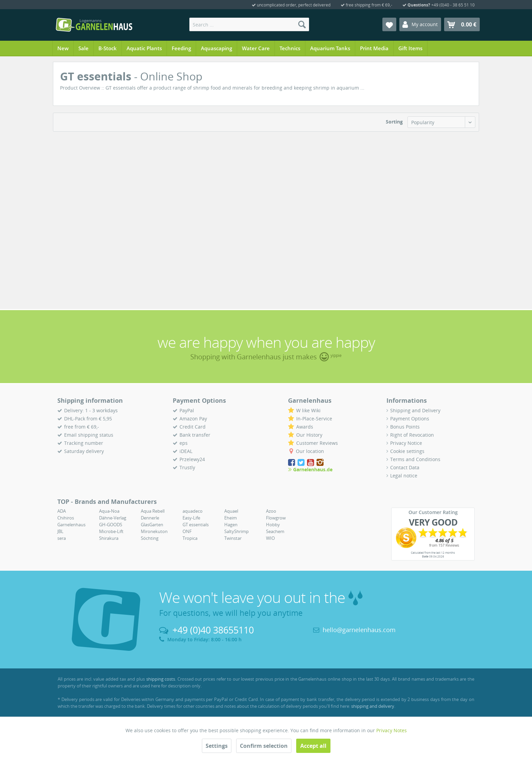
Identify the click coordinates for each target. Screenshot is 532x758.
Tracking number (84, 443)
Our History (309, 435)
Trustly (187, 467)
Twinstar (233, 538)
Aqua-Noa (109, 511)
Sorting (394, 122)
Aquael (231, 511)
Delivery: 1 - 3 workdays (91, 410)
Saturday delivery (84, 451)
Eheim (231, 518)
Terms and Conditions (415, 459)
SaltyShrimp (236, 531)
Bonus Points (405, 427)
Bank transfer (195, 435)
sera (62, 538)
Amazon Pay (193, 419)
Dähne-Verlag (113, 518)
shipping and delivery (373, 706)
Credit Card (193, 427)
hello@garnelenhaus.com (359, 630)
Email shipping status (89, 435)
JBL (60, 531)
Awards (305, 427)
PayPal (187, 410)
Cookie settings (407, 451)
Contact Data (405, 467)
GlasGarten (152, 525)
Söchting (150, 538)
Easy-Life (191, 518)
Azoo (271, 511)
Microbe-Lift (111, 531)
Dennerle (150, 518)
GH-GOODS (111, 525)
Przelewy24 (192, 459)
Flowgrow (276, 518)
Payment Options (410, 419)
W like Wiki (308, 410)
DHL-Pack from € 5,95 (88, 419)
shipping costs (161, 679)
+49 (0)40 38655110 (213, 630)
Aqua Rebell (153, 511)
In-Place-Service (314, 419)
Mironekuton (154, 531)
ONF (187, 531)
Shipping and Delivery (415, 410)
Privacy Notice (406, 443)
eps (184, 443)
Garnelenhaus (71, 525)
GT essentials (196, 525)
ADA (62, 511)
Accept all (313, 746)
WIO (270, 538)
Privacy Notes (392, 730)
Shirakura (109, 538)
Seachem (275, 531)
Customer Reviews (317, 443)
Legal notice (404, 476)
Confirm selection (264, 746)
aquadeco (193, 511)
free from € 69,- (82, 427)
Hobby (273, 525)
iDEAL (186, 451)
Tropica (190, 538)
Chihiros (66, 518)
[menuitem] (249, 24)
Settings (217, 746)
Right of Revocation (412, 435)
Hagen (231, 525)
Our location (310, 451)
